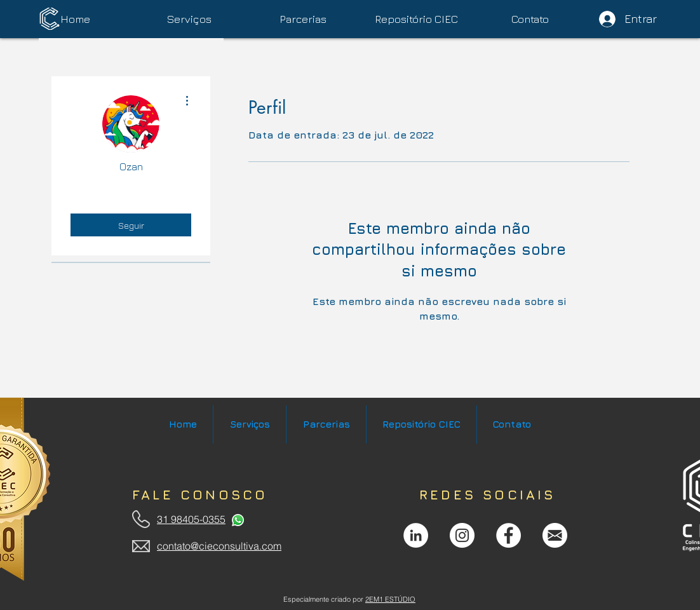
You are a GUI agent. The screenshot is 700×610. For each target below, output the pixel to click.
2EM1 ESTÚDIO (390, 599)
